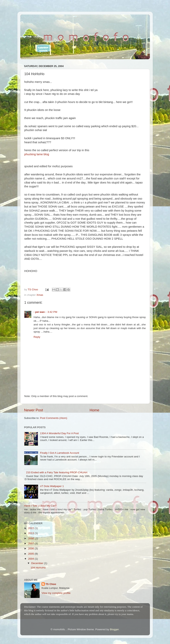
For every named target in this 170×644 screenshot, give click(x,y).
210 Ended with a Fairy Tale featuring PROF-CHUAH (57, 472)
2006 (31, 548)
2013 (31, 533)
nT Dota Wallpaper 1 (52, 486)
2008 (31, 538)
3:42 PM (52, 312)
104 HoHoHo (38, 568)
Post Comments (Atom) (54, 418)
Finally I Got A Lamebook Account (60, 453)
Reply (37, 337)
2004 (31, 559)
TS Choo (51, 584)
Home (94, 410)
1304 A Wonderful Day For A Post (59, 433)
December (38, 563)
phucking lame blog (37, 154)
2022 (31, 528)
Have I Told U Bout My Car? (40, 506)
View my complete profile (56, 593)
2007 (31, 543)
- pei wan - (40, 312)
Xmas (40, 295)
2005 (31, 554)
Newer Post (34, 410)
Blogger (114, 629)
